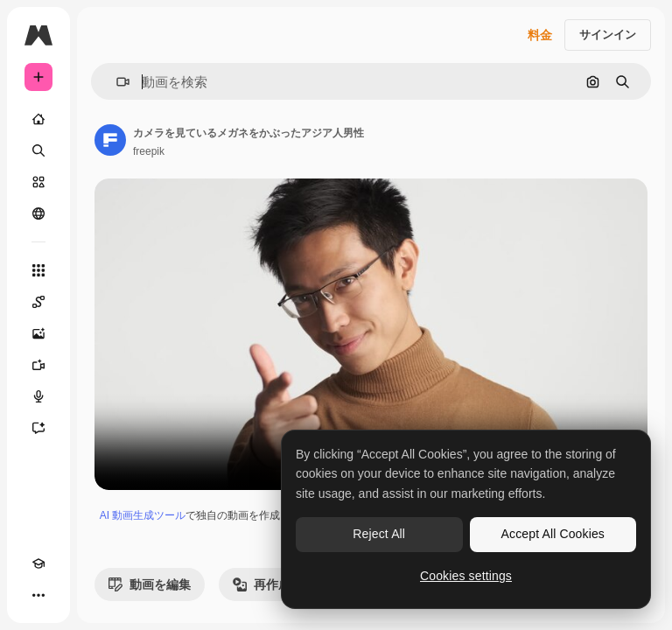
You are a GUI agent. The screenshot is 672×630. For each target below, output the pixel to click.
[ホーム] (38, 119)
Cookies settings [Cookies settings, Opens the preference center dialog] (466, 576)
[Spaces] (38, 302)
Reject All (379, 534)
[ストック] (38, 182)
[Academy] (38, 563)
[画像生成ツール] (38, 333)
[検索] (38, 150)
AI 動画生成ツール (143, 515)
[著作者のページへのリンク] (110, 140)
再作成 (262, 584)
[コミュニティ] (38, 213)
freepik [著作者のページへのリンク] (149, 151)
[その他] (38, 595)
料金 (540, 35)
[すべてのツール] (38, 270)
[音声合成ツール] (38, 396)
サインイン (608, 35)
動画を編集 (150, 584)
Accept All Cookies (553, 534)
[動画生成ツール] (38, 365)
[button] (116, 82)
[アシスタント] (38, 428)
